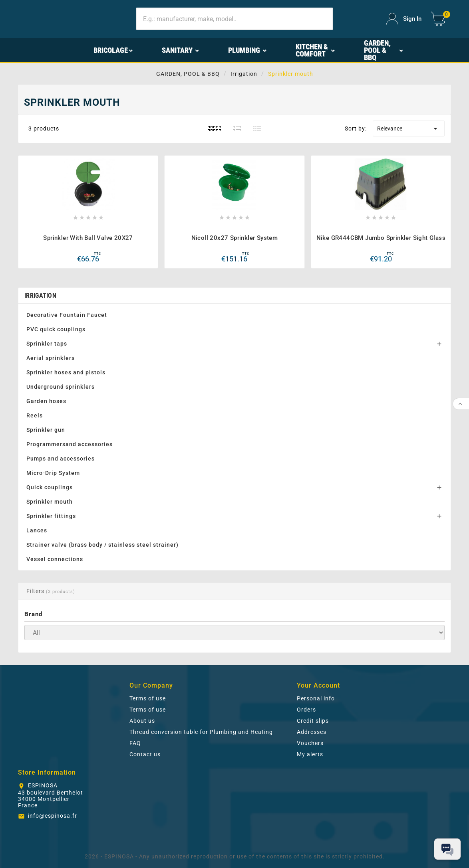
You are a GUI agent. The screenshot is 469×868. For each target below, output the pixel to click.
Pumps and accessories (61, 459)
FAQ (135, 743)
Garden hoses (46, 401)
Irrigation (40, 296)
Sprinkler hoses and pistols (66, 372)
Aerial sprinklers (51, 358)
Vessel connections (55, 559)
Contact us (145, 754)
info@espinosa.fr (53, 816)
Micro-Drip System (53, 473)
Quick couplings (50, 487)
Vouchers (310, 743)
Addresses (312, 732)
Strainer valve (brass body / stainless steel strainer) (102, 545)
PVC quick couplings (56, 329)
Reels (35, 415)
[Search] (235, 19)
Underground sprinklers (61, 387)
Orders (306, 710)
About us (142, 721)
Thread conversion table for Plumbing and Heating (201, 732)
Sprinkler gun (46, 430)
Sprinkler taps (47, 344)
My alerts (310, 754)
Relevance (409, 129)
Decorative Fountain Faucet (67, 315)
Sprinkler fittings (51, 516)
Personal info (316, 698)
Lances (37, 530)
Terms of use (148, 698)
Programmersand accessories (70, 444)
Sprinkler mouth (50, 502)
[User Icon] (404, 19)
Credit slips (313, 721)
